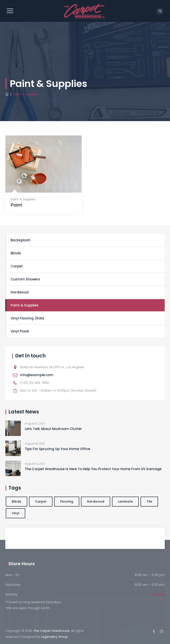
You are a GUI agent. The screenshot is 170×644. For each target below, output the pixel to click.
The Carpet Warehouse (51, 631)
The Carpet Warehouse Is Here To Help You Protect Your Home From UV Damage (93, 469)
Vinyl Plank (20, 331)
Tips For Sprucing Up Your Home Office (57, 449)
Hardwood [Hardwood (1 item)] (96, 501)
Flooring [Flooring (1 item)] (67, 501)
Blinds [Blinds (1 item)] (16, 501)
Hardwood (20, 292)
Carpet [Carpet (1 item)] (41, 501)
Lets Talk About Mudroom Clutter (53, 429)
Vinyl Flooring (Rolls (27, 318)
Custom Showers (25, 279)
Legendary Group (54, 637)
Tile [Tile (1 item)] (149, 501)
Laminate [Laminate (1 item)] (125, 501)
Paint (16, 205)
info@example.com (37, 375)
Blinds (16, 253)
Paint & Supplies (23, 199)
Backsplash (21, 240)
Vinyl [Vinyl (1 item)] (15, 513)
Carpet (17, 266)
